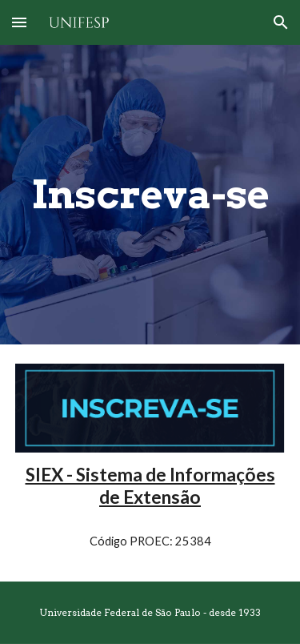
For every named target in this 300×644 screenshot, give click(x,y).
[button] (19, 22)
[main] (150, 195)
